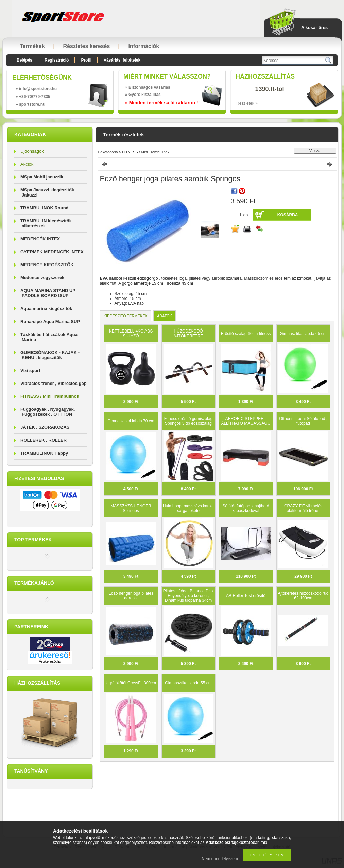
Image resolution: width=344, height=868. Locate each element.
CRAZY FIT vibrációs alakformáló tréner (303, 508)
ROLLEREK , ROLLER (44, 440)
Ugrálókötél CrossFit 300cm (131, 683)
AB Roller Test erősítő (246, 596)
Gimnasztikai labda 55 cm (188, 683)
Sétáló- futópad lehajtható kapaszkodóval (246, 508)
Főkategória (108, 152)
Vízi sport (30, 370)
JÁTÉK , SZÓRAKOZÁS (45, 427)
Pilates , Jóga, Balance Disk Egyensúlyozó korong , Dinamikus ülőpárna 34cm (188, 596)
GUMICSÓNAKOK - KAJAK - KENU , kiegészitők (50, 355)
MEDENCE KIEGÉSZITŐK (47, 265)
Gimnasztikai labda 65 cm (303, 334)
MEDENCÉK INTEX (40, 239)
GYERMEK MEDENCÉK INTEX (52, 252)
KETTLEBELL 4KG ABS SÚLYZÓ (131, 334)
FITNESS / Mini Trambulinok (50, 396)
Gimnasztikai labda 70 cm (131, 421)
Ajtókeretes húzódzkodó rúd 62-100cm (303, 596)
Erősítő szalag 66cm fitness (246, 334)
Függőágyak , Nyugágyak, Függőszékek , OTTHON (48, 412)
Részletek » (247, 103)
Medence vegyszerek (42, 278)
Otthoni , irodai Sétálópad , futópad (303, 421)
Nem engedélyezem (220, 859)
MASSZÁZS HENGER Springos (131, 508)
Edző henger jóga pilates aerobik (131, 596)
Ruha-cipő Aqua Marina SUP (50, 321)
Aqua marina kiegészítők (46, 309)
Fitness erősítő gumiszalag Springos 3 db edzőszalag (188, 421)
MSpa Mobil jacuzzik (42, 177)
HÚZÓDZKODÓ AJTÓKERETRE (188, 334)
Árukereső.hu (50, 661)
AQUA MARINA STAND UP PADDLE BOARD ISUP (48, 293)
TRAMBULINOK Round (45, 208)
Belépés (24, 60)
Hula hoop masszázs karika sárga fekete (188, 508)
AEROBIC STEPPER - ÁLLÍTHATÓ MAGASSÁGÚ (246, 421)
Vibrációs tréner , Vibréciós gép (54, 383)
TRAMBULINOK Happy (44, 453)
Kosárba (288, 215)
